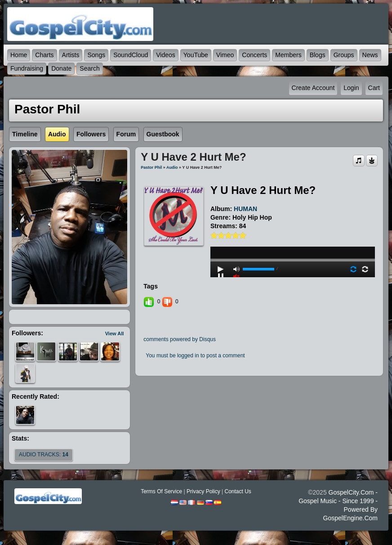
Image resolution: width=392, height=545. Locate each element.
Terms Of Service (161, 491)
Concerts (254, 55)
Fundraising (27, 68)
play (293, 236)
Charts (44, 55)
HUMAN (245, 209)
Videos (166, 55)
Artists (71, 55)
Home (19, 55)
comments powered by (180, 339)
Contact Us (238, 491)
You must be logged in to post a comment (195, 356)
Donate (61, 68)
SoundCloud (131, 55)
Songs (96, 55)
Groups (344, 55)
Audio (172, 167)
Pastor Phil (151, 167)
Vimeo (225, 55)
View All (115, 333)
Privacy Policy (203, 491)
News (370, 55)
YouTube (196, 55)
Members (288, 55)
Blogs (318, 55)
